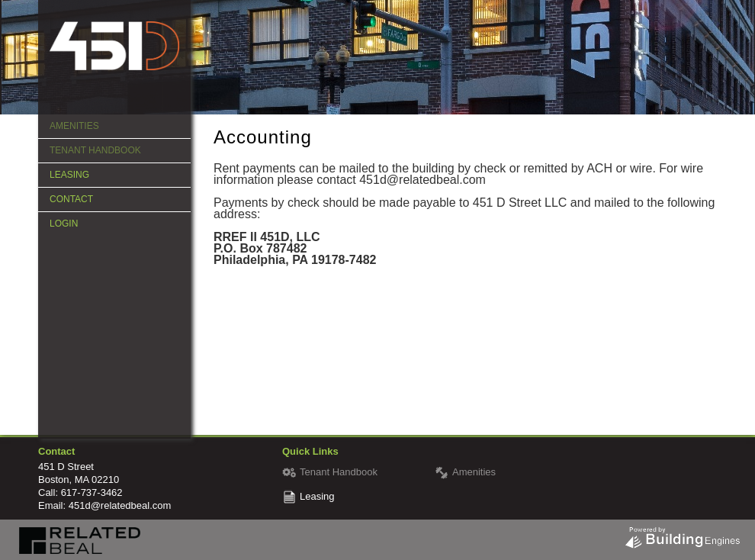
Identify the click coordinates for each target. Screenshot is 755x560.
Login (64, 224)
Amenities (74, 126)
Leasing (69, 175)
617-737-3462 (92, 492)
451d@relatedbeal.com (120, 505)
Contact (71, 199)
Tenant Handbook (95, 150)
